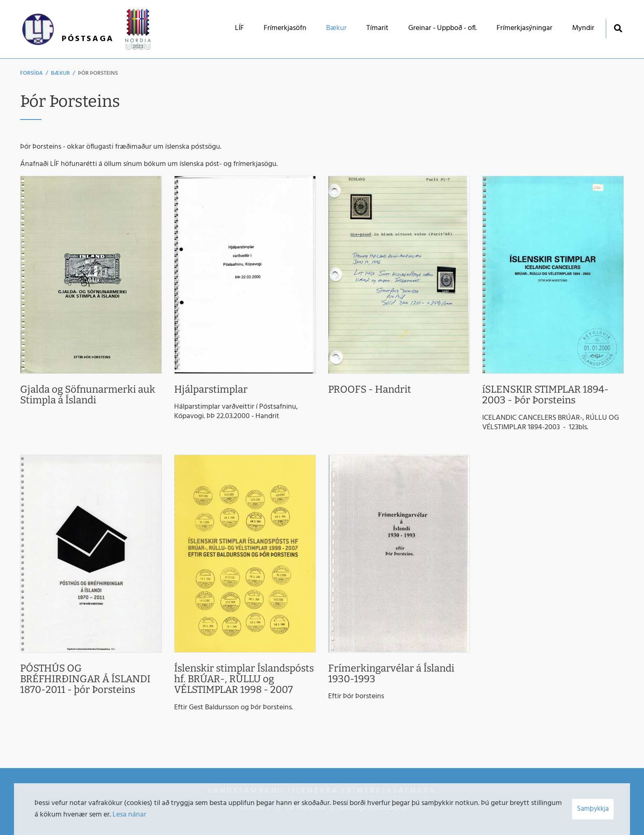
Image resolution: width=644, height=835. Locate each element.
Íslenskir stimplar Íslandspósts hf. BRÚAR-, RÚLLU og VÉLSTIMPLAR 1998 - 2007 (244, 679)
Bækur (60, 73)
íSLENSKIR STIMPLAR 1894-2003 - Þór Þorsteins (545, 395)
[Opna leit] (618, 28)
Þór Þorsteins (98, 73)
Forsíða (31, 73)
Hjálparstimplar (211, 389)
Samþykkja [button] (593, 809)
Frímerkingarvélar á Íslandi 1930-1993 (391, 674)
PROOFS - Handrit (370, 389)
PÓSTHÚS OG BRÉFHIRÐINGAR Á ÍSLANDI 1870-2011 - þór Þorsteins (85, 679)
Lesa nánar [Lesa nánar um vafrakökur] (129, 815)
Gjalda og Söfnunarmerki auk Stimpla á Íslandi (88, 395)
